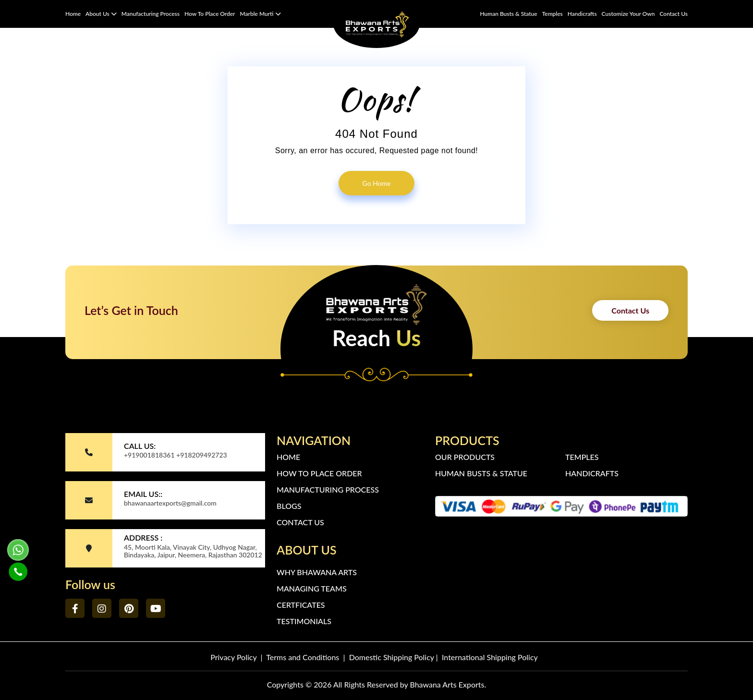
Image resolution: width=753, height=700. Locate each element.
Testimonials (304, 621)
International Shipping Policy (490, 657)
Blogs (289, 506)
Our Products (465, 457)
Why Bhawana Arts (317, 572)
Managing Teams (312, 588)
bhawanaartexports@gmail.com (170, 503)
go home (377, 183)
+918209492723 (202, 455)
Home (73, 14)
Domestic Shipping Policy (392, 657)
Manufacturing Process (151, 14)
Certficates (301, 605)
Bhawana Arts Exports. (448, 684)
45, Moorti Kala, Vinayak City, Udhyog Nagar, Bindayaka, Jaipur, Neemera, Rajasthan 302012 (193, 551)
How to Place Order (210, 14)
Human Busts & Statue (508, 14)
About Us (101, 14)
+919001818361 (149, 455)
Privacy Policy (233, 657)
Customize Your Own (628, 14)
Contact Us (674, 14)
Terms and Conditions (303, 657)
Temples (553, 14)
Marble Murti (261, 14)
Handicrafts (582, 14)
